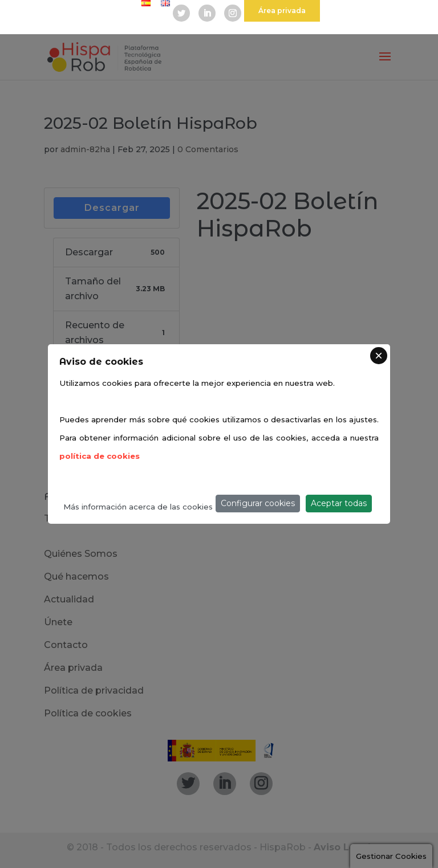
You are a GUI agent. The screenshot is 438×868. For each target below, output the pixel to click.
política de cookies (100, 456)
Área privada (282, 11)
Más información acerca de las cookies (138, 507)
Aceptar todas (339, 503)
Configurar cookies (258, 503)
